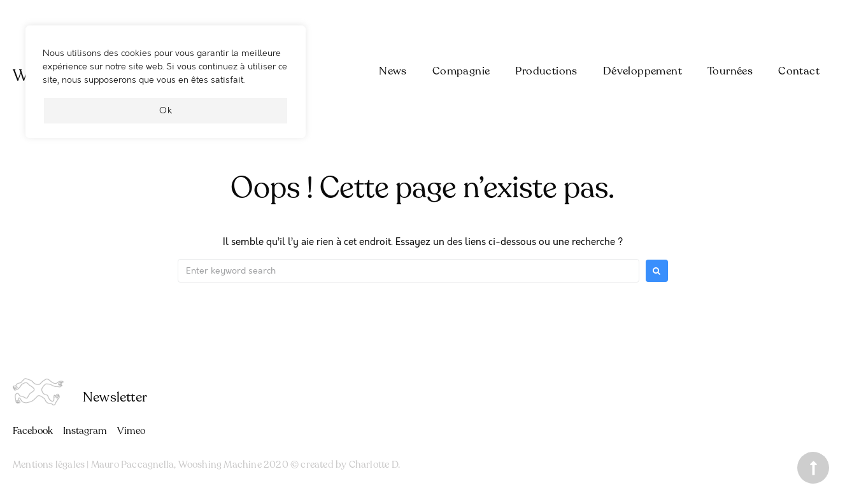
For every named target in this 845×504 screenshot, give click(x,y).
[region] (166, 88)
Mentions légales (49, 465)
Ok (166, 110)
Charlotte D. (374, 465)
